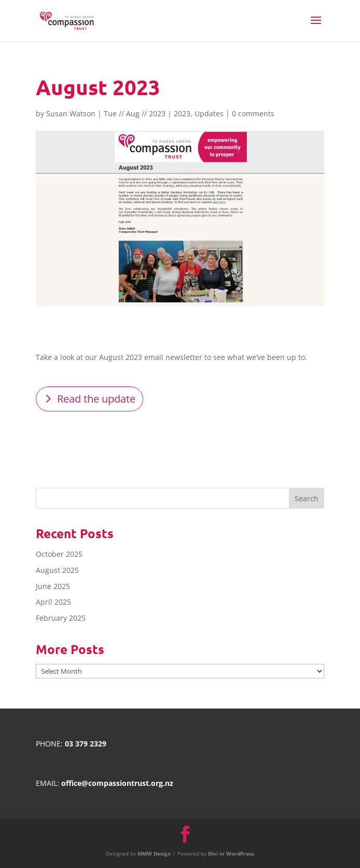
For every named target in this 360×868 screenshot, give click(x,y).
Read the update (96, 399)
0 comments (253, 113)
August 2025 (57, 570)
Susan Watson (71, 113)
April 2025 (53, 602)
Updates (209, 113)
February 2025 (61, 618)
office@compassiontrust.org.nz (117, 783)
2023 (182, 113)
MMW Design (154, 853)
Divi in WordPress (231, 853)
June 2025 (53, 586)
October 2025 (59, 554)
